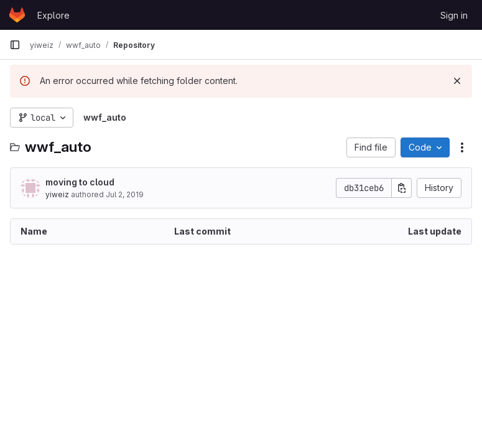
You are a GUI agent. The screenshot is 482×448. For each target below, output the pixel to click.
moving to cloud (80, 182)
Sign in (454, 15)
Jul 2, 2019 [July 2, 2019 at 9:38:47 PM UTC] (125, 194)
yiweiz (57, 194)
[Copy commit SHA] (402, 188)
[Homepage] (17, 15)
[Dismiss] (457, 81)
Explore (53, 15)
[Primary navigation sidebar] (15, 45)
